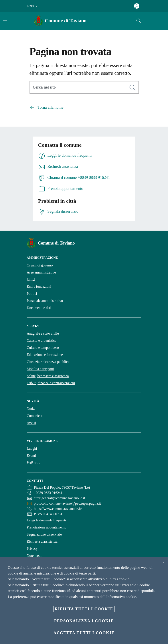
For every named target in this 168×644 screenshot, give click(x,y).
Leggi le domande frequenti (46, 520)
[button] (33, 6)
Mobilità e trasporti (41, 369)
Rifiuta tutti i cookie (84, 609)
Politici (32, 294)
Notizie (32, 409)
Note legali (35, 556)
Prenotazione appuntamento (47, 527)
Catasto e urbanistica (42, 340)
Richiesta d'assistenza (42, 541)
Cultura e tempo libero (43, 348)
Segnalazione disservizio (44, 534)
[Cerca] (139, 21)
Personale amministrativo (45, 301)
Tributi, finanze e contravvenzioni (51, 383)
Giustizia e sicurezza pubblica (48, 362)
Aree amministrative (41, 272)
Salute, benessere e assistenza (48, 376)
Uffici (31, 279)
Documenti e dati (39, 308)
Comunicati (35, 416)
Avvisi (31, 423)
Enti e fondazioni (39, 286)
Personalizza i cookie (84, 621)
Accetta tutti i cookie (84, 633)
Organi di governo (40, 265)
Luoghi (32, 448)
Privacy (32, 549)
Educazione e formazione (45, 355)
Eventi (32, 456)
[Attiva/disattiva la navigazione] (5, 20)
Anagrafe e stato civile (43, 333)
